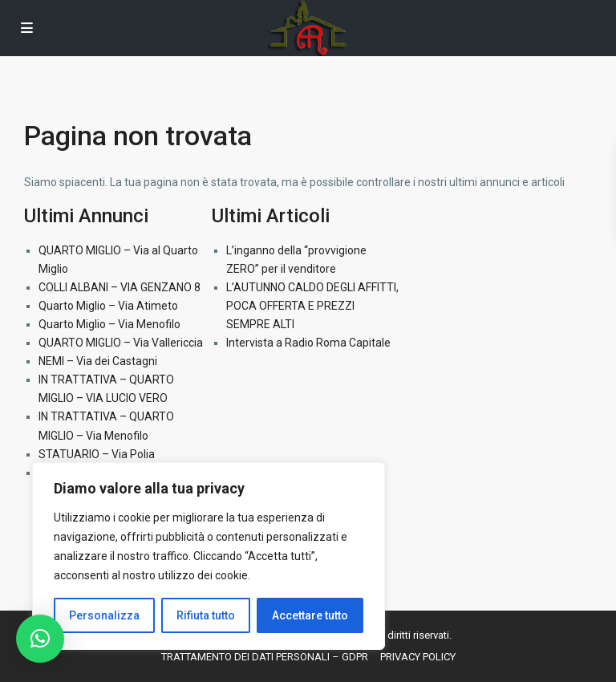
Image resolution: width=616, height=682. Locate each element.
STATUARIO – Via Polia (97, 454)
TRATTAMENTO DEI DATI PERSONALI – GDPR (265, 657)
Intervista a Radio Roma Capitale (308, 343)
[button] (40, 639)
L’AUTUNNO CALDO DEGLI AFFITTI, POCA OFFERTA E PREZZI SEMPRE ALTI (312, 306)
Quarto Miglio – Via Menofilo (109, 324)
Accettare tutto (310, 615)
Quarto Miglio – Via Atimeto (108, 306)
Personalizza (104, 615)
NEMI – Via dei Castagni (98, 361)
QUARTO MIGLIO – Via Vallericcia (121, 343)
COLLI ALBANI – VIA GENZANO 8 (120, 287)
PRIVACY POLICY (418, 657)
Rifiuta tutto (206, 615)
